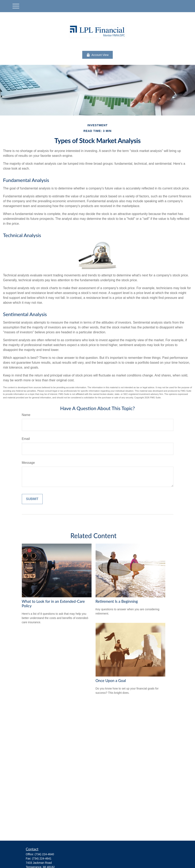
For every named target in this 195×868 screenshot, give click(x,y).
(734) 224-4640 (44, 854)
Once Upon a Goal (111, 681)
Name (26, 415)
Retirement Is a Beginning (117, 601)
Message (28, 463)
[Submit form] (32, 499)
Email (26, 439)
